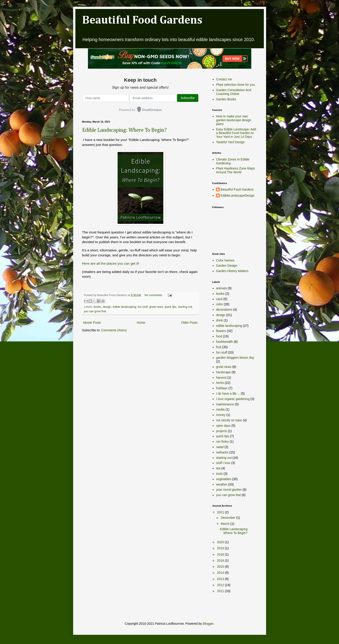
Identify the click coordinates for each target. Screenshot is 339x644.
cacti (219, 299)
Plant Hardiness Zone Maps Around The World (235, 170)
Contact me (224, 79)
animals (221, 288)
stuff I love (223, 463)
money (221, 415)
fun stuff (143, 307)
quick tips (171, 307)
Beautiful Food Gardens (142, 20)
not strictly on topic (229, 420)
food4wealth (225, 342)
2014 (221, 573)
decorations (224, 310)
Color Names (225, 260)
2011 (221, 591)
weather (222, 484)
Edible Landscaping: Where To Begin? (124, 130)
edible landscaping (124, 307)
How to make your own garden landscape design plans (234, 120)
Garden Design (227, 266)
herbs (220, 383)
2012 (221, 585)
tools (219, 474)
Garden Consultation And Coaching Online (234, 92)
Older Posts (189, 323)
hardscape (223, 372)
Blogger (208, 624)
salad (220, 447)
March (226, 524)
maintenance (225, 404)
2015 (221, 567)
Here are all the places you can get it (110, 263)
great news (156, 307)
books (98, 307)
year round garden (229, 490)
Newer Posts (92, 323)
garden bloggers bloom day (235, 358)
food (219, 336)
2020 (221, 542)
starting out (185, 307)
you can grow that (95, 311)
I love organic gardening (233, 399)
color (219, 304)
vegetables (224, 479)
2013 (221, 579)
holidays (222, 388)
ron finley (222, 442)
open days (223, 426)
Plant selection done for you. (236, 85)
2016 (221, 560)
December (228, 518)
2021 (221, 512)
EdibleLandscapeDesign (237, 196)
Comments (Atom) (114, 330)
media (220, 409)
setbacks (222, 452)
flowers (221, 331)
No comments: (154, 295)
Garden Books (226, 99)
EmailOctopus (152, 110)
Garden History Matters (232, 271)
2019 (221, 548)
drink (219, 320)
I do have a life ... (228, 393)
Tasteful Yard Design (230, 142)
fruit (219, 347)
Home (141, 323)
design (107, 307)
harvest (221, 378)
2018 (221, 554)
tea (218, 468)
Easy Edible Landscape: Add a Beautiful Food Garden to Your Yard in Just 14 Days (236, 133)
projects (222, 431)
